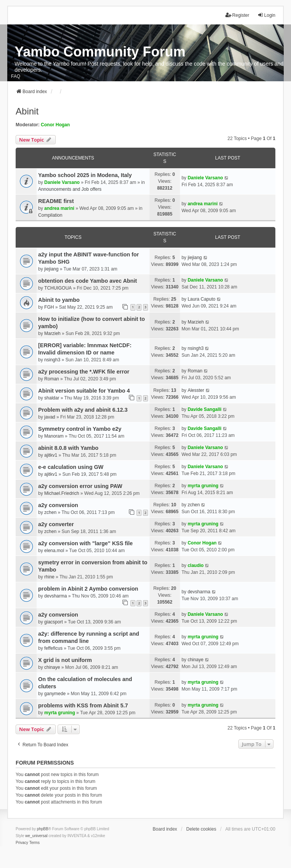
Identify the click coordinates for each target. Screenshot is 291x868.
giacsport (54, 622)
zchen (50, 512)
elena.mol (54, 551)
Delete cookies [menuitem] (201, 829)
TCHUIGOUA (58, 288)
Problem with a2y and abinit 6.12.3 (83, 410)
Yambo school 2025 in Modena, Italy (85, 175)
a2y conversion (58, 505)
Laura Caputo (202, 299)
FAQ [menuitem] (16, 76)
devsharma (55, 596)
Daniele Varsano (62, 182)
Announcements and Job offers (70, 189)
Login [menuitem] (266, 15)
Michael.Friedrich (62, 493)
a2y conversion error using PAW (80, 486)
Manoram (54, 436)
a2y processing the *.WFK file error (84, 372)
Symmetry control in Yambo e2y (80, 429)
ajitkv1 (51, 455)
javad (50, 417)
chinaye (52, 667)
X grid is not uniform (65, 660)
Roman (52, 379)
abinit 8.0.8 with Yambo (68, 448)
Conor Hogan (55, 125)
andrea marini (59, 208)
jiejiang (51, 269)
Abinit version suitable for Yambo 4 (84, 391)
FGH (49, 307)
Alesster (196, 390)
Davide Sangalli (205, 409)
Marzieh (52, 333)
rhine (49, 577)
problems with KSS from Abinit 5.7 (83, 705)
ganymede (55, 694)
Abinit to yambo (59, 300)
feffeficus (53, 648)
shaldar (52, 398)
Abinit (27, 111)
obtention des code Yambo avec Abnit (88, 281)
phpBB (43, 829)
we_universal (36, 836)
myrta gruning (203, 486)
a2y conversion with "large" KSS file (85, 543)
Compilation (50, 215)
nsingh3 (52, 360)
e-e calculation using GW (71, 467)
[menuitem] (22, 843)
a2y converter (56, 524)
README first (56, 201)
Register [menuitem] (237, 15)
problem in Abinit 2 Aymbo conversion (88, 589)
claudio (196, 565)
